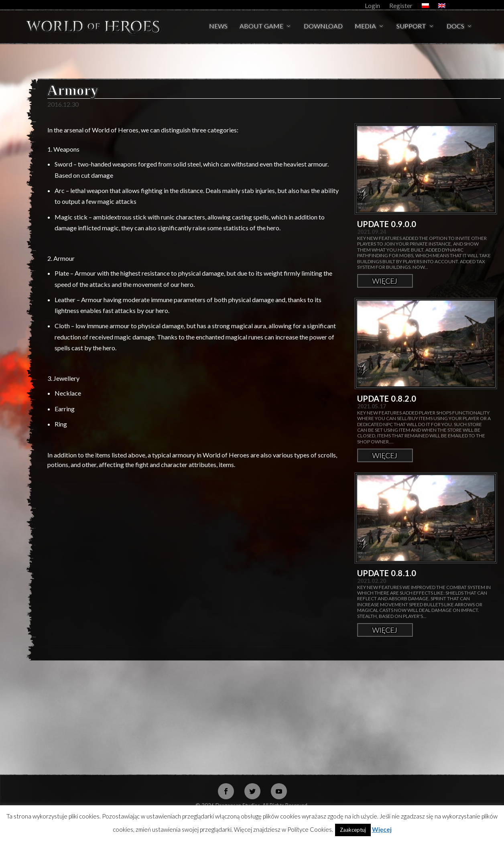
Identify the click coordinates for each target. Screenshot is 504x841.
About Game (261, 27)
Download (323, 27)
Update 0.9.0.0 (387, 224)
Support (411, 27)
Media (365, 27)
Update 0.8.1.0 (387, 573)
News (218, 27)
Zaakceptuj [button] (353, 830)
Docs (455, 27)
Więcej (385, 281)
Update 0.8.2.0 (387, 398)
